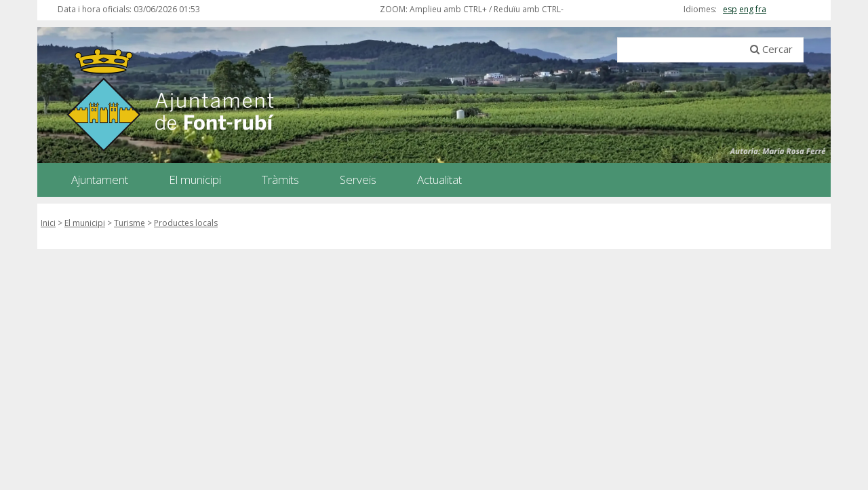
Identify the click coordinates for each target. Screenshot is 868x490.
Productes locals (186, 223)
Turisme (130, 223)
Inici (48, 223)
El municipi (85, 223)
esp (730, 9)
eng (746, 9)
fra (761, 9)
